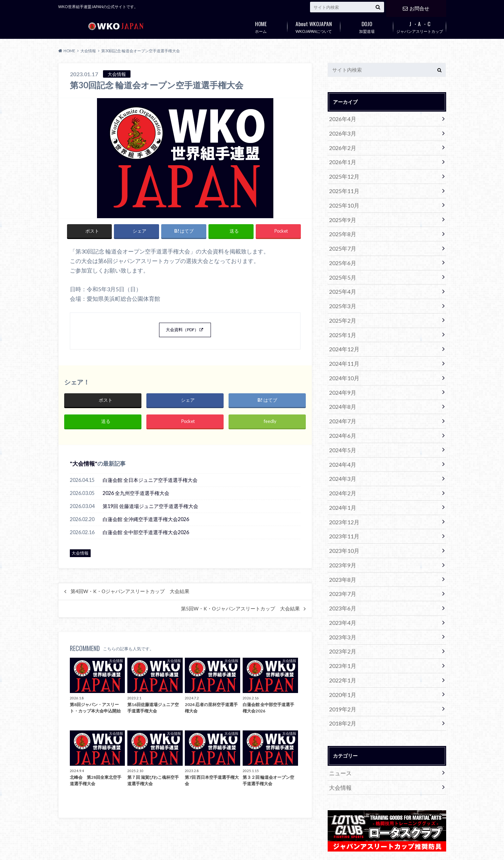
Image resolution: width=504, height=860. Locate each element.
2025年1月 (341, 314)
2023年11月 (342, 497)
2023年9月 (341, 523)
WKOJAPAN (326, 849)
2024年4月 (341, 432)
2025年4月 (341, 275)
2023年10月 (342, 510)
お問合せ (416, 7)
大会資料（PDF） (182, 332)
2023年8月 (341, 536)
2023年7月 (341, 549)
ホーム (261, 26)
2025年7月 (341, 236)
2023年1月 (341, 614)
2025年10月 (342, 196)
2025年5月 (341, 262)
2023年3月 (341, 588)
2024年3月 (341, 445)
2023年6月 (341, 562)
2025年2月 (341, 301)
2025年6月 (341, 249)
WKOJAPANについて (314, 26)
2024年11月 (342, 340)
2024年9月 (341, 366)
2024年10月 (342, 353)
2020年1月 (341, 641)
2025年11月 (342, 183)
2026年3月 (341, 131)
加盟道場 (367, 26)
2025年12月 (342, 170)
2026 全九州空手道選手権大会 (136, 499)
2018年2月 (341, 667)
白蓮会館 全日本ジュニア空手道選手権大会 (150, 486)
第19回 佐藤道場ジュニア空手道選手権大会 (150, 512)
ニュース (339, 715)
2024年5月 (341, 419)
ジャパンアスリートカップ (420, 26)
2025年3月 (341, 288)
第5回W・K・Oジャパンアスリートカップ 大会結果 (240, 615)
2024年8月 (341, 379)
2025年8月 (341, 223)
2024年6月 (341, 405)
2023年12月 (342, 484)
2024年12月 (342, 327)
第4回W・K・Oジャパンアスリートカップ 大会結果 (130, 598)
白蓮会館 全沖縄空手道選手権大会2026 (146, 525)
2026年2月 (341, 144)
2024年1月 (341, 471)
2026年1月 (341, 157)
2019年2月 (341, 654)
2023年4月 (341, 575)
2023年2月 (341, 601)
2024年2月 (341, 458)
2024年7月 (341, 392)
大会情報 (84, 470)
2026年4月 (341, 118)
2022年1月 (341, 628)
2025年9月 (341, 210)
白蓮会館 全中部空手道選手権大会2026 (146, 539)
